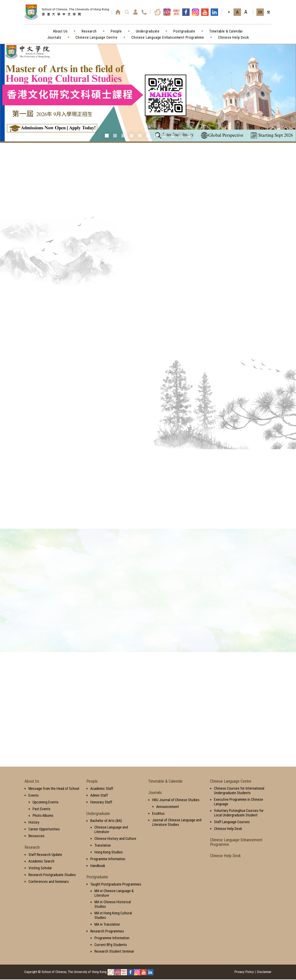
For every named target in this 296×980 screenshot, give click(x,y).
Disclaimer (264, 972)
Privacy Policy (244, 972)
